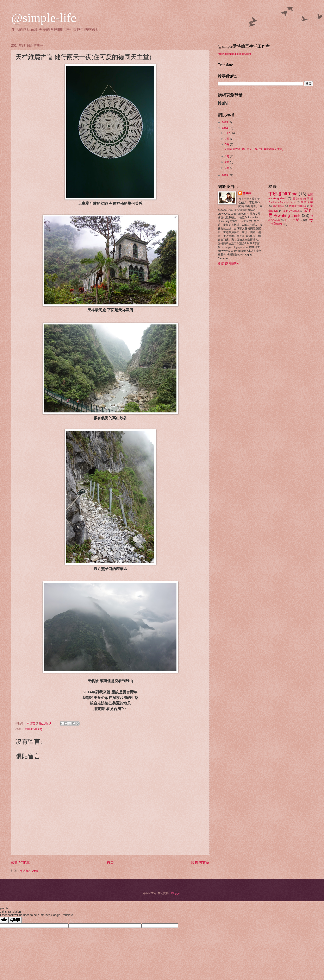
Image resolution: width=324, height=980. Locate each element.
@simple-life (44, 18)
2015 (225, 122)
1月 (228, 168)
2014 (225, 128)
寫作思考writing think (291, 213)
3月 (228, 156)
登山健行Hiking (33, 729)
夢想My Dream (291, 211)
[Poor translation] (15, 920)
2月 (228, 162)
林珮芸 (247, 193)
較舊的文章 (200, 862)
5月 (228, 144)
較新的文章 (20, 862)
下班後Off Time (283, 194)
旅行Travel (278, 206)
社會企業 (307, 202)
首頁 (110, 862)
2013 (225, 175)
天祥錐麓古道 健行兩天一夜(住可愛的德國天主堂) (254, 149)
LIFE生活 (292, 220)
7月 (228, 139)
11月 (228, 133)
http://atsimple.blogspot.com (234, 54)
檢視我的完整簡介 (229, 263)
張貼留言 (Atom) (30, 871)
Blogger (176, 893)
